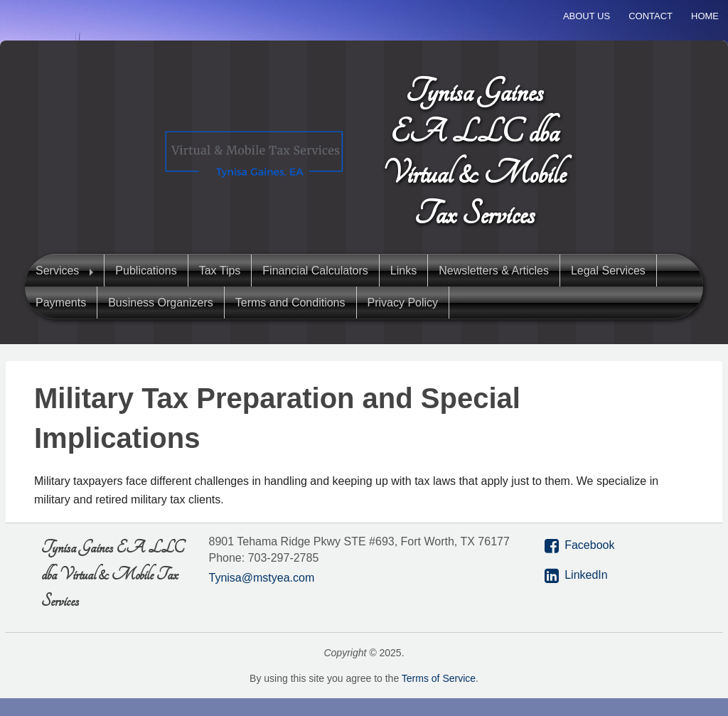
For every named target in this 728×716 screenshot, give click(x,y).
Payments (61, 303)
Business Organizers (161, 303)
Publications (146, 271)
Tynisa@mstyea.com (262, 578)
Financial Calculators (315, 271)
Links (403, 271)
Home (705, 16)
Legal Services (608, 271)
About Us (587, 16)
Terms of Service (439, 678)
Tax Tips (220, 271)
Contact (651, 16)
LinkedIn (586, 575)
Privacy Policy (403, 303)
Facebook (589, 545)
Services (57, 271)
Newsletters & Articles (494, 271)
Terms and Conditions (290, 303)
